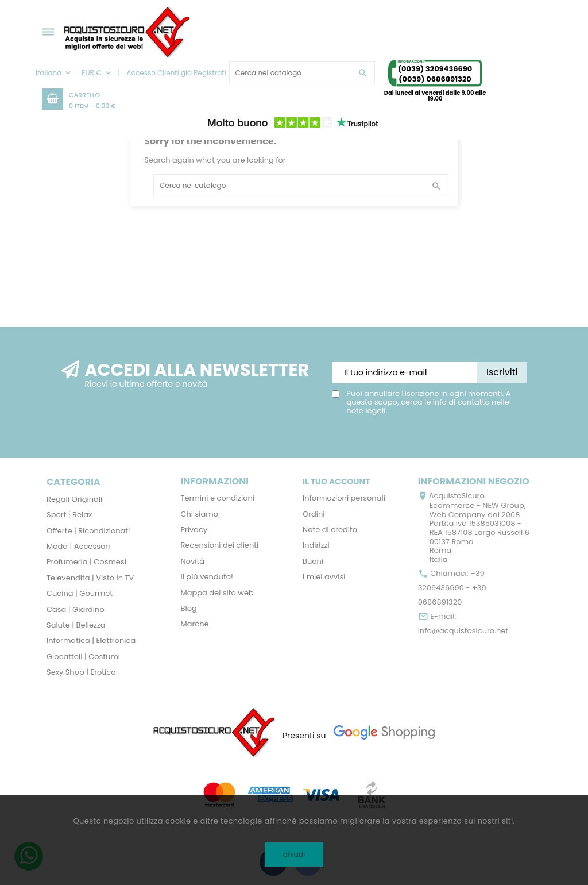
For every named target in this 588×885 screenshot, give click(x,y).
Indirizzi (316, 545)
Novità (193, 561)
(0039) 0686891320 (435, 79)
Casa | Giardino (76, 609)
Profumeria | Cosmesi (86, 562)
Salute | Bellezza (76, 625)
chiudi (294, 854)
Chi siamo (200, 514)
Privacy (194, 530)
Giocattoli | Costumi (83, 657)
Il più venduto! (207, 577)
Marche (195, 624)
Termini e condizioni (218, 498)
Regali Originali (74, 499)
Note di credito (330, 530)
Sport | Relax (69, 515)
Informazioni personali (344, 498)
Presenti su (304, 736)
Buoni (313, 561)
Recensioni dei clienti (220, 545)
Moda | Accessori (78, 546)
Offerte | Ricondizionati (88, 531)
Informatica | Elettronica (91, 640)
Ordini (314, 514)
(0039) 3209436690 (435, 69)
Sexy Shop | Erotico (81, 672)
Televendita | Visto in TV (90, 578)
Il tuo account (336, 482)
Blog (189, 608)
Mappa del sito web (217, 593)
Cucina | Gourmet (80, 593)
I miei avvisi (324, 577)
